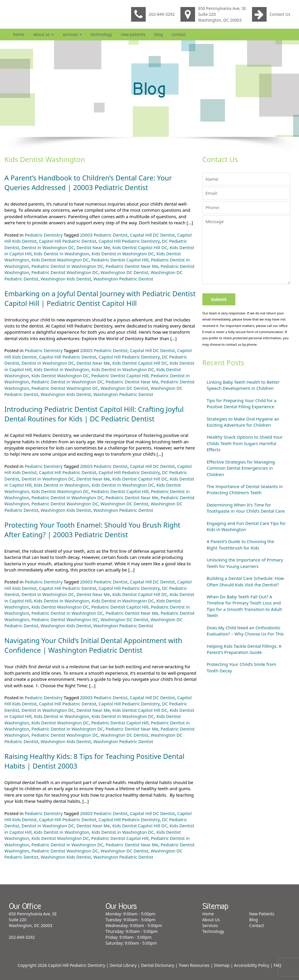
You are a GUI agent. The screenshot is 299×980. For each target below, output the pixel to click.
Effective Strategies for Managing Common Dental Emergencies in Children (241, 468)
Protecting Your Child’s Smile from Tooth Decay (241, 667)
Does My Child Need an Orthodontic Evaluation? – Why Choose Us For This (245, 631)
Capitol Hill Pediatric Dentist (68, 241)
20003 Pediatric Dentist (104, 235)
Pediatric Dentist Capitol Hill (120, 260)
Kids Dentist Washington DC (60, 260)
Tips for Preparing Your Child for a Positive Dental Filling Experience (242, 403)
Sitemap (222, 965)
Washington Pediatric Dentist (123, 279)
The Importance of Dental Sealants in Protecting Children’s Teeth (245, 489)
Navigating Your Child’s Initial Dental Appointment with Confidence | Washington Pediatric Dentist (95, 645)
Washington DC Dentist (125, 272)
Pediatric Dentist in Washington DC (67, 266)
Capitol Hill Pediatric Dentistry (129, 241)
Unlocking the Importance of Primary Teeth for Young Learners (245, 563)
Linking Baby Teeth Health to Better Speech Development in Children (243, 385)
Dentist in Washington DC (48, 247)
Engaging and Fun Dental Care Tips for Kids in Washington (246, 526)
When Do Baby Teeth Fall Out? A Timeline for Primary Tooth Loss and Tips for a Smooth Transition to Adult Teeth (244, 606)
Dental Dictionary (158, 965)
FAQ (278, 965)
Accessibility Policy (252, 965)
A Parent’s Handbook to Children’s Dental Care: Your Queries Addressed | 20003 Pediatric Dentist (89, 182)
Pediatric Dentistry (44, 235)
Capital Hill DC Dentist (152, 235)
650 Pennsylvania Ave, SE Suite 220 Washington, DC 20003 (213, 14)
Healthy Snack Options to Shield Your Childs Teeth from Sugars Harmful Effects (245, 443)
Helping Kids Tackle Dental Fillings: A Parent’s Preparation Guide (244, 649)
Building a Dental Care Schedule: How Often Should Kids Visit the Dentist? (245, 581)
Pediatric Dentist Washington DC (65, 272)
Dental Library (123, 965)
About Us (43, 34)
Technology (101, 34)
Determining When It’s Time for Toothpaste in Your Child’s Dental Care (246, 508)
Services (72, 34)
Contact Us (271, 14)
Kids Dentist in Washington (62, 254)
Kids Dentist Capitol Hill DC (140, 247)
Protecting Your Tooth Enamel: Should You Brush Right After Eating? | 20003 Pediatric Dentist (94, 530)
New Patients (133, 34)
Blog (158, 34)
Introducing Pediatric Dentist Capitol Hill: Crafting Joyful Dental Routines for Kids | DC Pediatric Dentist (95, 414)
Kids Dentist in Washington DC (123, 254)
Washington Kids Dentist (66, 279)
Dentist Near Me (93, 247)
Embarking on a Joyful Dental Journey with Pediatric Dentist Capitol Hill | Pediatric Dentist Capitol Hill (89, 298)
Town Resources (194, 965)
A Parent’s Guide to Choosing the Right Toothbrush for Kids (240, 544)
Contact (179, 34)
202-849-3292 (153, 14)
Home (19, 34)
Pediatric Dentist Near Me (132, 266)
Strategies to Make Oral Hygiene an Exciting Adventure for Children (243, 422)
